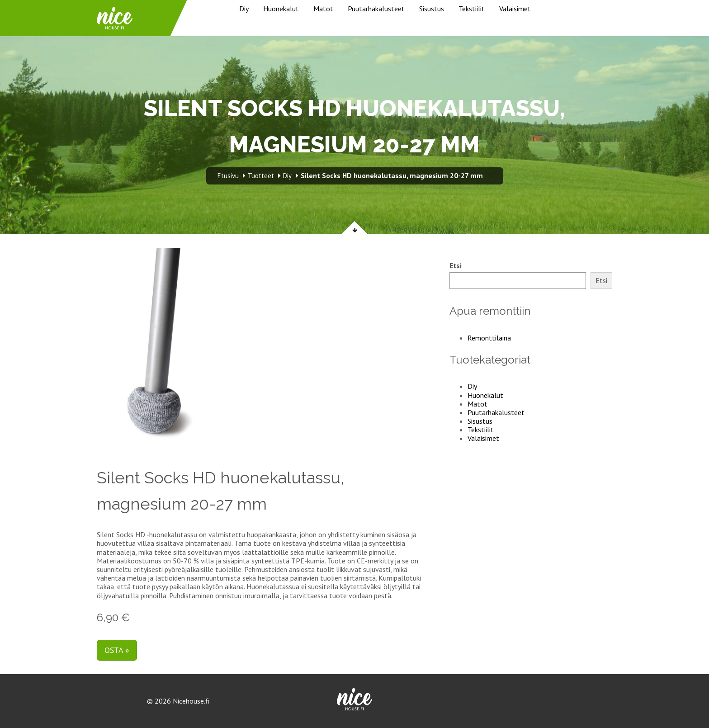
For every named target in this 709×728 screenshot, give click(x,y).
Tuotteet (261, 176)
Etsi (456, 266)
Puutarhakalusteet (376, 9)
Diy (244, 9)
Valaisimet (515, 9)
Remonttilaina (489, 338)
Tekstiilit (472, 9)
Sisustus (432, 9)
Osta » (117, 650)
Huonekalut (281, 9)
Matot (323, 9)
